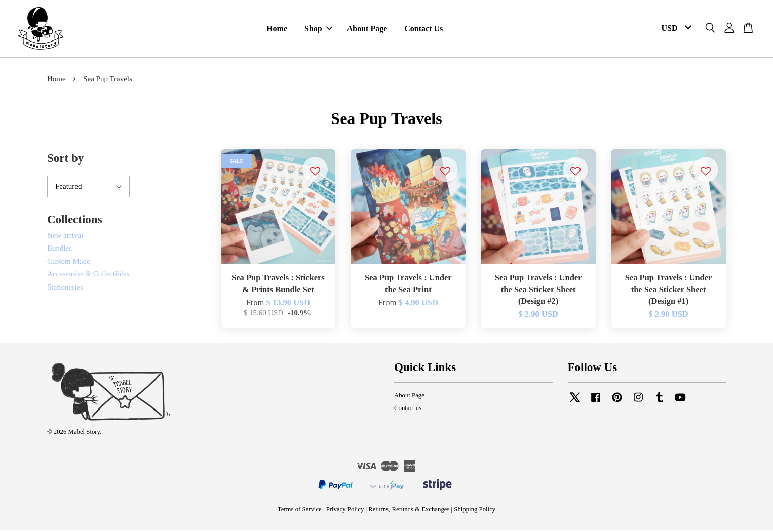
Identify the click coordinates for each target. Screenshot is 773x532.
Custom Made (69, 263)
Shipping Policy (475, 511)
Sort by (65, 160)
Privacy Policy (345, 511)
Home (277, 30)
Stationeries (65, 289)
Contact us (408, 410)
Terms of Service (300, 511)
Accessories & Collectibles (88, 275)
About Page (367, 30)
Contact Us (423, 30)
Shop (318, 30)
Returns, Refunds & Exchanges (409, 511)
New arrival (65, 237)
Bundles (60, 250)
